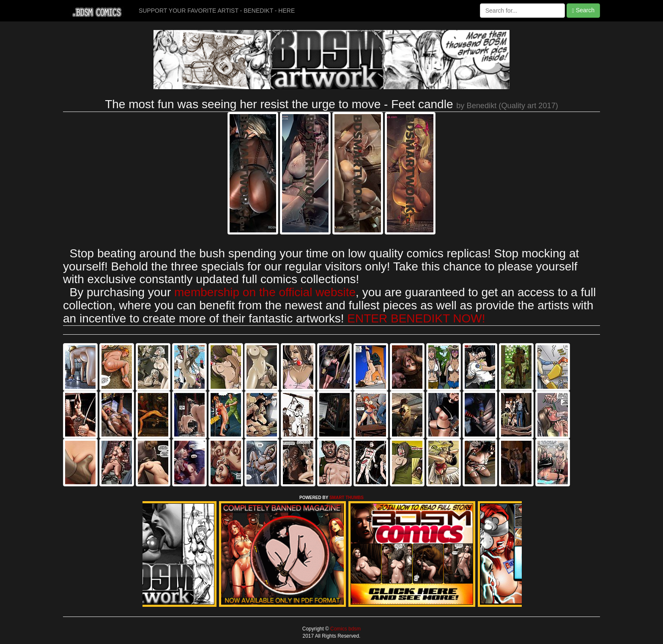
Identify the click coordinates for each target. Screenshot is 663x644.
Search (583, 10)
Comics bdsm (345, 629)
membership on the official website (265, 292)
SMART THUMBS (347, 498)
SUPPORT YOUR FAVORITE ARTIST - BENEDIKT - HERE (217, 11)
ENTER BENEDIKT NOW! (416, 318)
